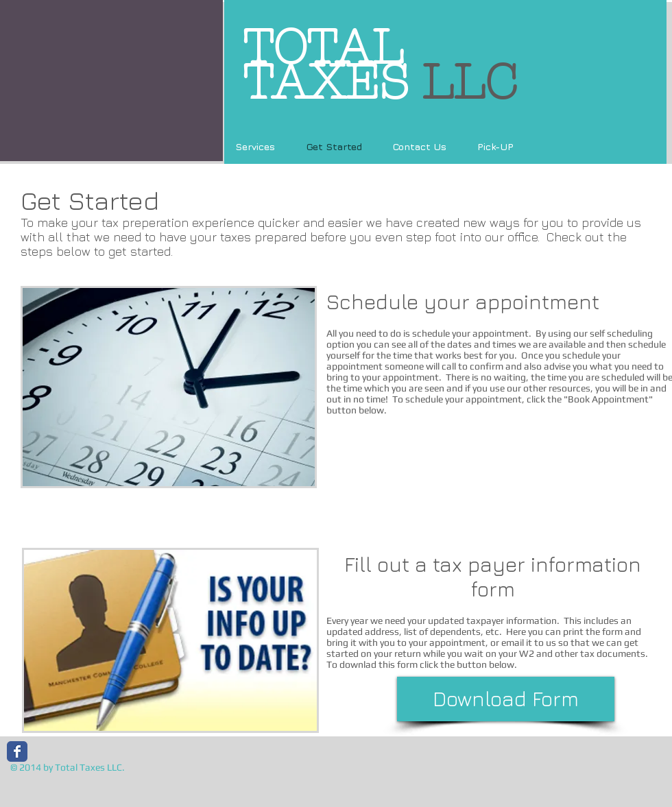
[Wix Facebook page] (17, 751)
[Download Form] (506, 699)
